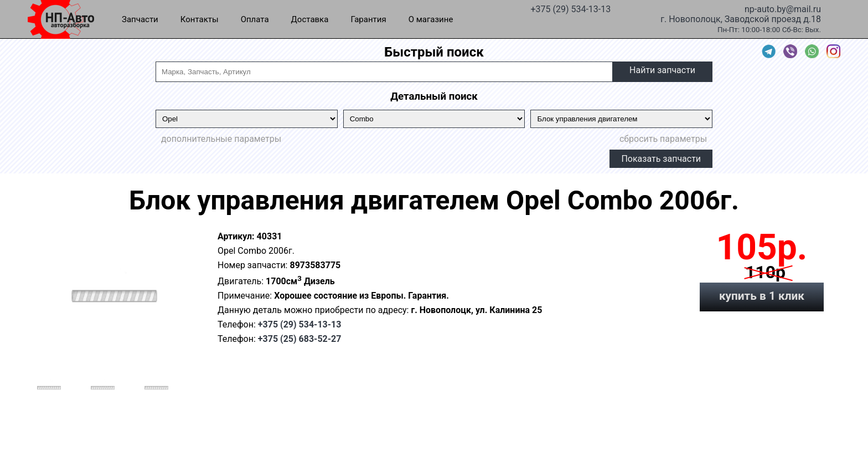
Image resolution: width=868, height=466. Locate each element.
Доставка (310, 19)
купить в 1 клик (762, 296)
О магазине (431, 19)
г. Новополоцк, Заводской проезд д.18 (741, 18)
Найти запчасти (662, 70)
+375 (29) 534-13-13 (570, 8)
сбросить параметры (663, 139)
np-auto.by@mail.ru (783, 8)
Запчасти (140, 19)
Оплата (255, 19)
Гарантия (368, 19)
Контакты (200, 19)
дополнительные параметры (221, 139)
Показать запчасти (661, 159)
